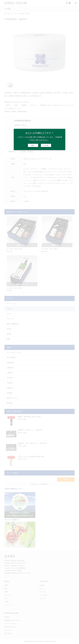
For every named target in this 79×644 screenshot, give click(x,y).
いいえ (46, 145)
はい (33, 145)
